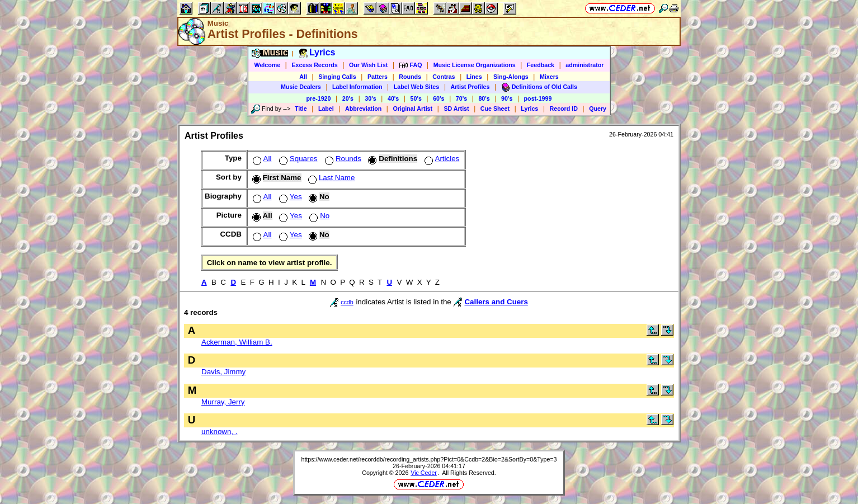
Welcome (268, 65)
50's (416, 98)
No (318, 216)
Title (301, 109)
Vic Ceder (424, 473)
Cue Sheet (495, 109)
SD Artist (456, 109)
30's (370, 98)
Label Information (357, 87)
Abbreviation (363, 109)
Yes (289, 197)
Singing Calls (337, 77)
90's (507, 98)
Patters (378, 77)
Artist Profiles (470, 87)
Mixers (549, 77)
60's (439, 98)
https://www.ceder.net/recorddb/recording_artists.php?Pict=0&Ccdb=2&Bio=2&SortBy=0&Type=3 (429, 459)
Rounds (410, 77)
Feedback (541, 65)
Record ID (564, 109)
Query (598, 109)
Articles (441, 159)
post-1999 (538, 98)
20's (348, 98)
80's (484, 98)
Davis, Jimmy (223, 372)
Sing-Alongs (511, 77)
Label (326, 109)
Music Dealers (301, 87)
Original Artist (412, 109)
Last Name (330, 178)
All (303, 77)
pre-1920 (319, 98)
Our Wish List (368, 65)
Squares (297, 159)
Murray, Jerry (223, 402)
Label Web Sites (417, 87)
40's (393, 98)
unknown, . (219, 432)
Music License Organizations (475, 65)
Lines (474, 77)
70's (461, 98)
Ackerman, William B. (237, 342)
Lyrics (529, 109)
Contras (444, 77)
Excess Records (314, 65)
